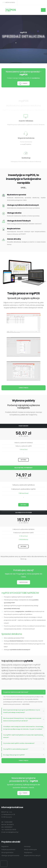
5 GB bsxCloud (23, 536)
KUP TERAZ (23, 460)
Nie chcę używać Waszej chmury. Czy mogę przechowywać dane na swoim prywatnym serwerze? (22, 719)
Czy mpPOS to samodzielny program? (16, 749)
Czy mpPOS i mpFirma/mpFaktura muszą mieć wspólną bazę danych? (23, 736)
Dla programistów (7, 852)
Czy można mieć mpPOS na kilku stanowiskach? (19, 743)
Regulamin (5, 846)
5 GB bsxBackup (23, 539)
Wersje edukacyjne (30, 849)
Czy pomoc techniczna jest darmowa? (16, 692)
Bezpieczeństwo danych (32, 855)
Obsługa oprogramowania (10, 855)
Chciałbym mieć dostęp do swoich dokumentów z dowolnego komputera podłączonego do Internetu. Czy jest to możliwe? (23, 728)
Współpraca (28, 852)
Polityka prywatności (8, 849)
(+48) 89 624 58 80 (9, 3)
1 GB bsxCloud (23, 449)
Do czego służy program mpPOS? (14, 755)
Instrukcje (27, 846)
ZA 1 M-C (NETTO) (23, 436)
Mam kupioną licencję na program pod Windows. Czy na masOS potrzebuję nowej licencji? (22, 711)
